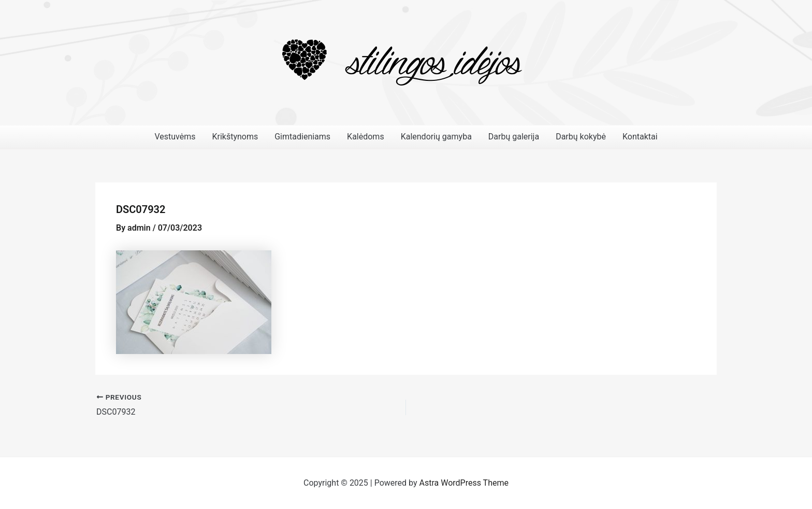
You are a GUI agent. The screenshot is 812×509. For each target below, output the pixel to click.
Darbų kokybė (581, 137)
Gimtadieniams (302, 137)
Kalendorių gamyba (436, 137)
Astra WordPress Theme (464, 483)
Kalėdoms (366, 137)
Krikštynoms (235, 137)
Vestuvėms (175, 137)
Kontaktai (640, 137)
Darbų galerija (514, 137)
